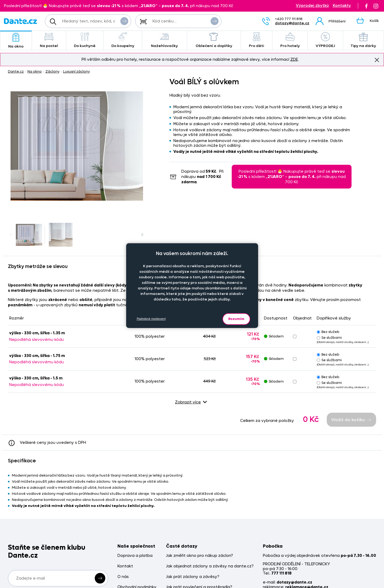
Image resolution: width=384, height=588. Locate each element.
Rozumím (236, 319)
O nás (123, 577)
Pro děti (257, 40)
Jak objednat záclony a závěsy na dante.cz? (210, 566)
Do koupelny (123, 40)
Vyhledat (124, 21)
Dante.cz (16, 71)
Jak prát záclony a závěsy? (193, 577)
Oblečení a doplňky (214, 40)
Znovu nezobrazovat (377, 60)
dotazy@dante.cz (292, 23)
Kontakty (342, 6)
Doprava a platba (135, 556)
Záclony (52, 71)
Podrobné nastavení (151, 319)
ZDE (294, 59)
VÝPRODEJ (325, 40)
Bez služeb (328, 332)
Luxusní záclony (76, 71)
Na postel (49, 40)
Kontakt (125, 566)
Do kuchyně (85, 40)
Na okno (16, 41)
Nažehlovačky (165, 40)
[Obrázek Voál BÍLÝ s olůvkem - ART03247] (77, 146)
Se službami (329, 338)
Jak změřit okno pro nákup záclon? (200, 556)
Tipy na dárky (363, 40)
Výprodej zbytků (312, 6)
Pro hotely (290, 40)
